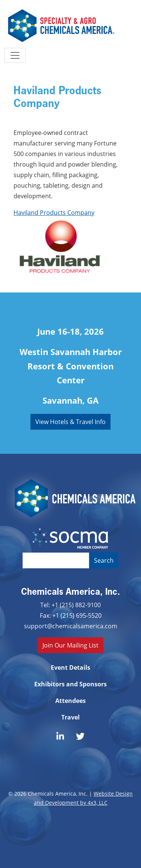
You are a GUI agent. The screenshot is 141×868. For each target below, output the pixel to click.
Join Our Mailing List (70, 645)
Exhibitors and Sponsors (70, 684)
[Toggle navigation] (15, 55)
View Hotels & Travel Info (70, 422)
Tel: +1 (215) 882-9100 (70, 605)
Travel (70, 717)
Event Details (70, 667)
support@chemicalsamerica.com (71, 626)
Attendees (70, 701)
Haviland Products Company (54, 212)
